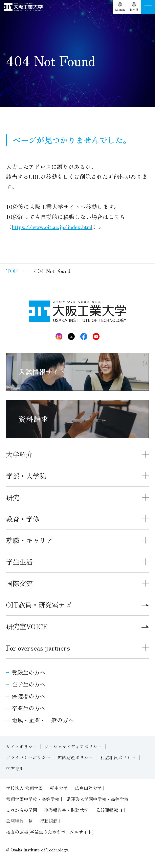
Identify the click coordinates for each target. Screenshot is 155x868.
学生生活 (19, 562)
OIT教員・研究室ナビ (77, 605)
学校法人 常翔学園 (24, 788)
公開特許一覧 (19, 821)
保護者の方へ (29, 696)
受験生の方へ (29, 672)
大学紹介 (19, 454)
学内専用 (15, 768)
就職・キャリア (29, 540)
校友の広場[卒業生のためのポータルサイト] (50, 832)
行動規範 (49, 821)
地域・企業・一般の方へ (43, 720)
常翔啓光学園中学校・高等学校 (97, 799)
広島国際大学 (88, 788)
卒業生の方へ (29, 708)
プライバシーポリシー (28, 757)
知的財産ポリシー (75, 757)
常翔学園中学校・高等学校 (33, 799)
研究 (13, 497)
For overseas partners (38, 648)
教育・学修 (23, 519)
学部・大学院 (26, 476)
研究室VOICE (77, 626)
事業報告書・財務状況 (66, 810)
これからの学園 (22, 810)
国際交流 (19, 583)
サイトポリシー (22, 746)
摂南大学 (59, 788)
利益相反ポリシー (118, 757)
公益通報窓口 (109, 810)
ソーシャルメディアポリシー (73, 746)
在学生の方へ (29, 684)
